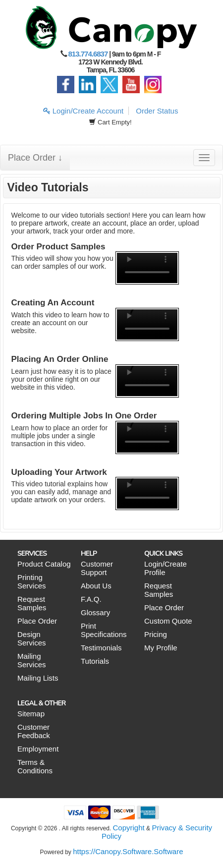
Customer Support (97, 568)
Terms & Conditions (35, 766)
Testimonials (101, 648)
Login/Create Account (84, 111)
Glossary (95, 612)
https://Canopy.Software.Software (128, 851)
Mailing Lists (38, 678)
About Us (96, 586)
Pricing (156, 634)
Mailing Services (32, 660)
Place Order (37, 621)
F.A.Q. (91, 599)
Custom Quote (168, 621)
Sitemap (31, 714)
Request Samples (32, 603)
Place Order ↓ (35, 158)
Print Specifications (104, 630)
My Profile (161, 648)
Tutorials (95, 661)
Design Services (32, 638)
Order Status (157, 111)
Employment (38, 749)
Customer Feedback (34, 731)
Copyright (129, 828)
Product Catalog (44, 564)
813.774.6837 (88, 54)
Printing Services (32, 581)
